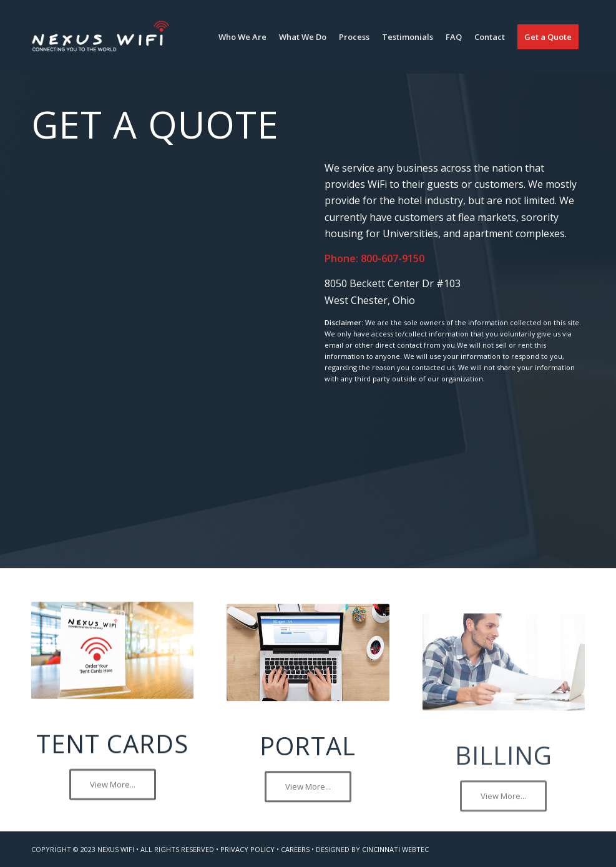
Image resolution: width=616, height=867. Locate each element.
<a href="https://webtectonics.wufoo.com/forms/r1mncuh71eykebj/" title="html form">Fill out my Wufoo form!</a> (161, 337)
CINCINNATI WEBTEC (395, 849)
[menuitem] (242, 37)
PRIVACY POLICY (247, 849)
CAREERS (295, 849)
